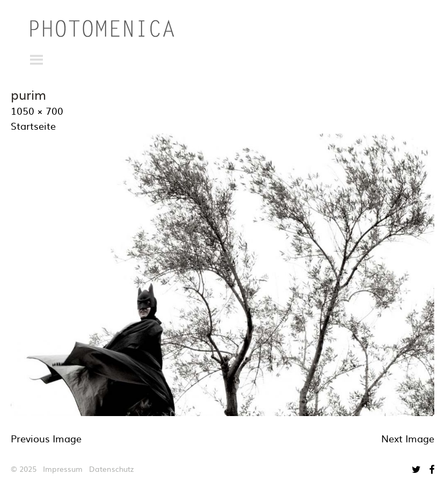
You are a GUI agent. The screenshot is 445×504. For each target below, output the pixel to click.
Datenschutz (112, 469)
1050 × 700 (37, 111)
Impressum (63, 469)
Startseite (33, 126)
